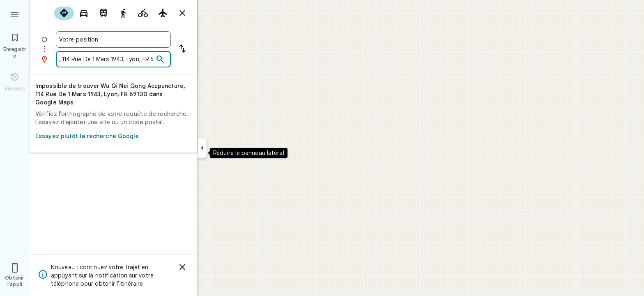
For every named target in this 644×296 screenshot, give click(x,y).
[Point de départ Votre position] (113, 39)
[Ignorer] (182, 267)
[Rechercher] (160, 60)
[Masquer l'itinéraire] (182, 13)
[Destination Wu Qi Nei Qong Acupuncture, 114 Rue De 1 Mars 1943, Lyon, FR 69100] (106, 59)
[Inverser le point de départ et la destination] (182, 49)
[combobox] (113, 39)
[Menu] (15, 14)
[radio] (64, 13)
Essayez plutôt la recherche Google (111, 136)
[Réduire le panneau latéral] (202, 148)
